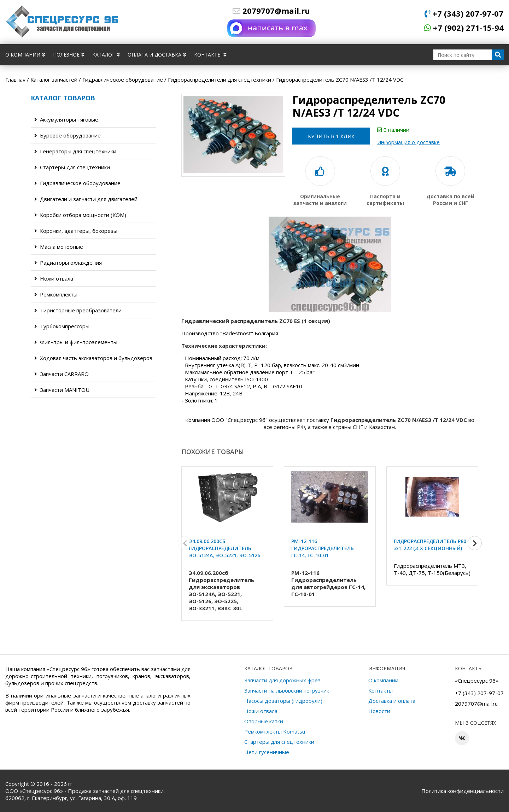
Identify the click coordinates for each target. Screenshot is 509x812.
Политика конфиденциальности (463, 791)
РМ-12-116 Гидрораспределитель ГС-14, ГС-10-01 (323, 548)
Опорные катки (264, 721)
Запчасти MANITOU (62, 390)
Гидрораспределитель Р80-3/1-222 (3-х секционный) (431, 545)
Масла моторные (59, 247)
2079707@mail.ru (271, 11)
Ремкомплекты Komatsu (275, 731)
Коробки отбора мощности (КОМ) (80, 215)
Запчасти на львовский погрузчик (287, 690)
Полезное (69, 55)
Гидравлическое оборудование (77, 183)
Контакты (210, 55)
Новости (379, 711)
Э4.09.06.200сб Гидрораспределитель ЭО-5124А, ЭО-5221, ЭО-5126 (224, 548)
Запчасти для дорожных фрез (282, 680)
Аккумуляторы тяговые (66, 119)
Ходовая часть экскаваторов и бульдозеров (93, 358)
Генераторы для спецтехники (75, 151)
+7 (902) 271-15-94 (464, 28)
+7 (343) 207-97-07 (464, 13)
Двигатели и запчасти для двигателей (86, 199)
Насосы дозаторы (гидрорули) (283, 701)
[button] (475, 543)
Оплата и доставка (157, 55)
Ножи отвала (54, 278)
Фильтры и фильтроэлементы (76, 342)
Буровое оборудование (68, 135)
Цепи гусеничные (267, 752)
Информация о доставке (408, 142)
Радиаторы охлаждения (68, 263)
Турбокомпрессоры (62, 326)
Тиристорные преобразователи (78, 310)
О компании (25, 55)
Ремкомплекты (56, 294)
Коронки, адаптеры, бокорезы (76, 231)
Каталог (106, 55)
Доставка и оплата (392, 701)
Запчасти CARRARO (62, 374)
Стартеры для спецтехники (72, 167)
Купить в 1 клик (331, 136)
